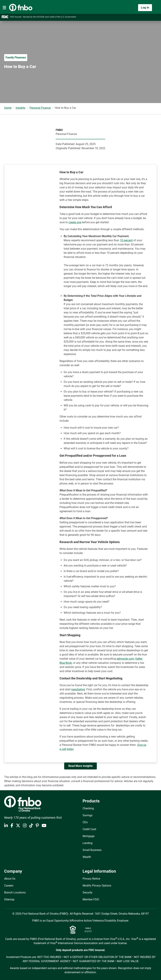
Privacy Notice (91, 879)
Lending (88, 843)
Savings (88, 815)
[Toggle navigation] (4, 8)
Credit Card (89, 829)
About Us (10, 879)
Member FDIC (91, 899)
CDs (85, 822)
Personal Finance (40, 108)
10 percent (126, 240)
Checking (88, 808)
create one (75, 222)
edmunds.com (125, 659)
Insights (20, 108)
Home (8, 108)
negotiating (78, 689)
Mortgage (88, 836)
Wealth (87, 857)
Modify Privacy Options (97, 886)
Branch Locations (15, 892)
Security (88, 892)
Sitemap (9, 899)
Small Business (92, 850)
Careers (9, 886)
